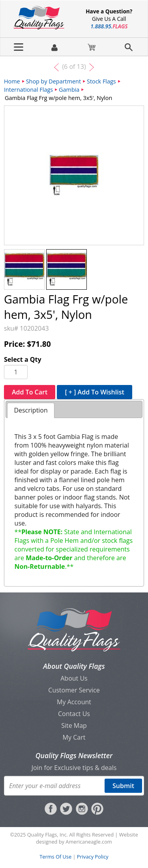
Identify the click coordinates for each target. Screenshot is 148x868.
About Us (74, 678)
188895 (109, 26)
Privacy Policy (93, 857)
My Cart (74, 737)
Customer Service (74, 690)
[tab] (31, 410)
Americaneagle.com (89, 842)
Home (12, 81)
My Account (74, 702)
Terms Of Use (55, 857)
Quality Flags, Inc (47, 835)
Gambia (69, 90)
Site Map (74, 725)
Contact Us (74, 714)
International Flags (28, 90)
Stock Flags (101, 81)
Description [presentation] (31, 410)
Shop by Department (53, 81)
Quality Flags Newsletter (74, 755)
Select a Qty (23, 359)
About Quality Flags (74, 666)
